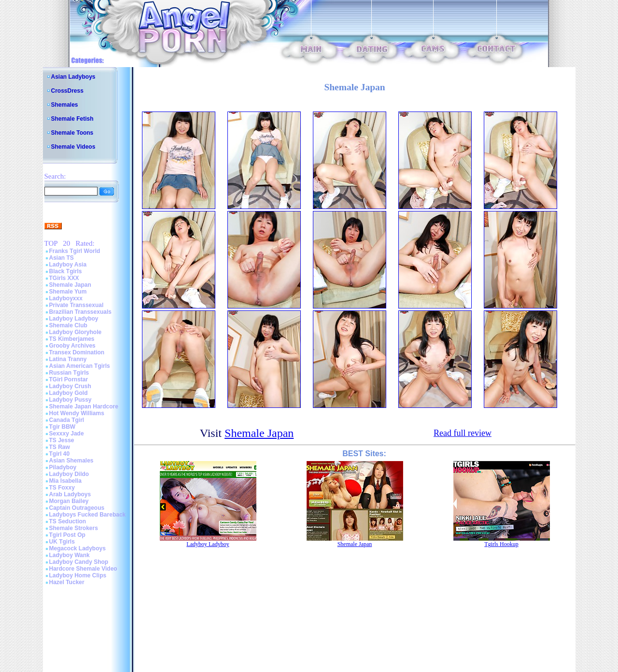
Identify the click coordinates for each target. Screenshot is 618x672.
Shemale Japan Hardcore (84, 406)
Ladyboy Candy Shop (79, 562)
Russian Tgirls (69, 373)
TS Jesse (62, 440)
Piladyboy (63, 467)
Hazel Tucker (67, 582)
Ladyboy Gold (69, 393)
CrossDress (67, 91)
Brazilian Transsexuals (80, 312)
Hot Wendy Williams (77, 413)
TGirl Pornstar (69, 379)
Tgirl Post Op (67, 535)
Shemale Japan (70, 285)
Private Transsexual (77, 305)
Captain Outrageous (77, 508)
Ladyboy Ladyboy (74, 319)
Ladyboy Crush (70, 386)
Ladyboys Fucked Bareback (88, 515)
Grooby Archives (72, 346)
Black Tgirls (66, 271)
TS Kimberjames (72, 339)
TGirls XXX (64, 278)
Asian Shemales (71, 461)
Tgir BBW (63, 427)
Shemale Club (68, 325)
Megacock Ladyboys (77, 548)
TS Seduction (68, 521)
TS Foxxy (62, 488)
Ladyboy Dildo (69, 474)
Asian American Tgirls (80, 366)
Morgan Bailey (69, 501)
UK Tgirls (62, 542)
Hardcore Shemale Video (83, 569)
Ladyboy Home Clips (78, 575)
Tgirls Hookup (501, 544)
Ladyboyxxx (66, 298)
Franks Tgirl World (75, 251)
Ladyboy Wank (70, 555)
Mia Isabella (65, 481)
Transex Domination (77, 352)
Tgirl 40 (60, 454)
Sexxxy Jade (67, 434)
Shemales (65, 105)
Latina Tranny (68, 359)
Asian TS (62, 258)
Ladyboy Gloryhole (76, 332)
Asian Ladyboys (73, 77)
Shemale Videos (73, 147)
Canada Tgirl (67, 420)
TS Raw (60, 447)
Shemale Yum (68, 292)
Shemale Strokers (74, 528)
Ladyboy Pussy (70, 400)
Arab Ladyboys (70, 494)
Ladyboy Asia (68, 265)
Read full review (463, 433)
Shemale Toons (72, 133)
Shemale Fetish (72, 119)
